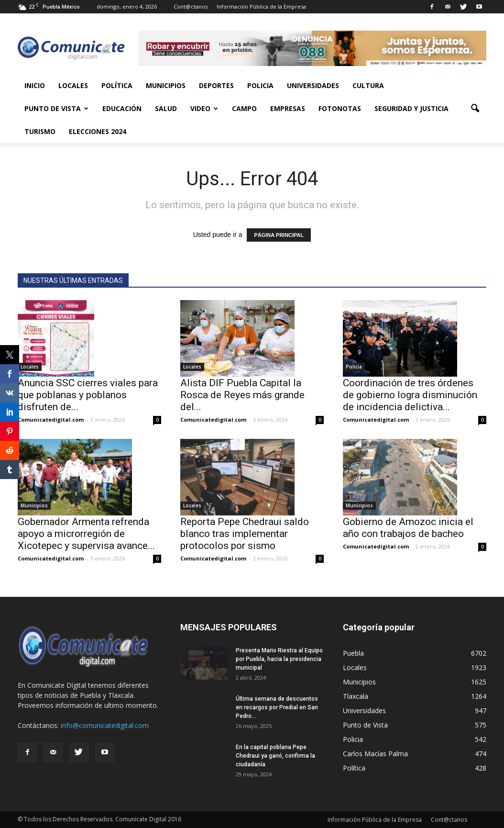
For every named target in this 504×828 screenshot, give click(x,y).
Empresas (288, 108)
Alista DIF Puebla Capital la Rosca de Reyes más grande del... (242, 395)
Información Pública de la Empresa (261, 6)
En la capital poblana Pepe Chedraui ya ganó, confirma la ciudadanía (275, 756)
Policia (260, 85)
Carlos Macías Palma (375, 754)
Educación (122, 108)
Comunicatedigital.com (51, 420)
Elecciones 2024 (98, 131)
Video (204, 108)
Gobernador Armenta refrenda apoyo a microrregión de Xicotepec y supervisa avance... (86, 534)
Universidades (313, 85)
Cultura (368, 85)
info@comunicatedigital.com (105, 725)
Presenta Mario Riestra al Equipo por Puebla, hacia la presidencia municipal (279, 659)
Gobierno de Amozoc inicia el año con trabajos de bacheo (408, 528)
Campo (244, 108)
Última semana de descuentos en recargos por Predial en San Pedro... (277, 707)
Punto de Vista (56, 108)
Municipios (166, 85)
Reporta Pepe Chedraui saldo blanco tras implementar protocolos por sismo (245, 534)
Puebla (353, 653)
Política (117, 85)
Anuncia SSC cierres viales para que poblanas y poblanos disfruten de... (88, 395)
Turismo (40, 131)
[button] (475, 109)
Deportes (216, 85)
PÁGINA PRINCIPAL (279, 235)
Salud (166, 108)
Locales (73, 85)
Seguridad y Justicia (411, 108)
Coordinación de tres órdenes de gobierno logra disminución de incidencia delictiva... (410, 395)
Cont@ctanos (191, 6)
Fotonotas (340, 108)
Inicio (35, 85)
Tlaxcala (356, 696)
